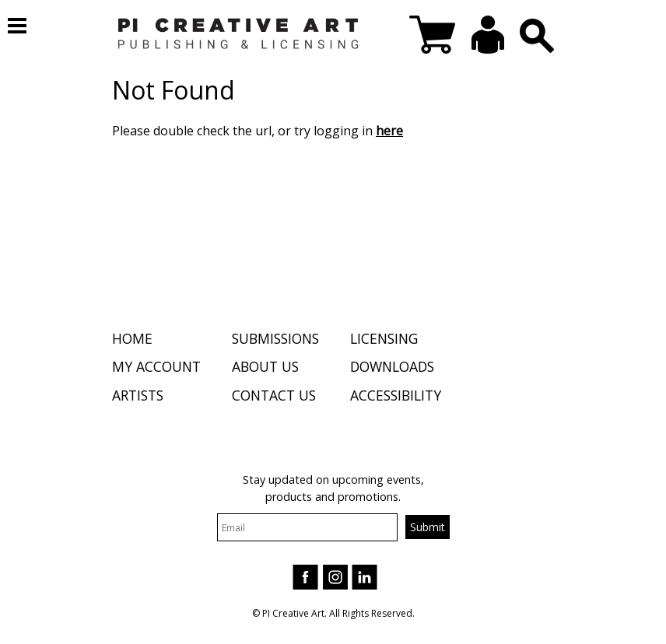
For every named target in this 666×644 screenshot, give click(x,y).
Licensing (384, 338)
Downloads (392, 366)
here (389, 131)
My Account (156, 366)
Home (132, 338)
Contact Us (274, 395)
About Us (265, 366)
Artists (138, 395)
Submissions (275, 338)
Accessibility (396, 395)
